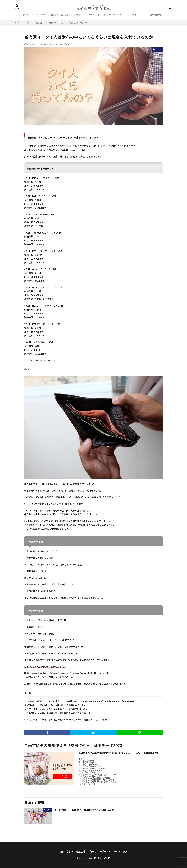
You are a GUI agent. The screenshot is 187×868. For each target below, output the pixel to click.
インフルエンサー (105, 15)
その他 (133, 15)
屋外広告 (65, 15)
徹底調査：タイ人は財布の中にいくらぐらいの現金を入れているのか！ (62, 23)
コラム (143, 15)
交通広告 (52, 15)
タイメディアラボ (102, 858)
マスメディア (79, 15)
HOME (19, 23)
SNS (91, 15)
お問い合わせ (155, 15)
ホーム (26, 15)
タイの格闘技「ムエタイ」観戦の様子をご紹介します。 (85, 810)
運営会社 (81, 851)
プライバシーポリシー (100, 851)
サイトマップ (121, 851)
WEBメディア (38, 15)
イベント (121, 15)
